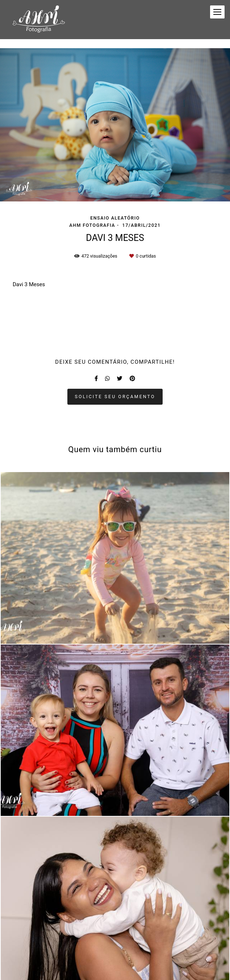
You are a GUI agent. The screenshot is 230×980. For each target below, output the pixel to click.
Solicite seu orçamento (115, 397)
